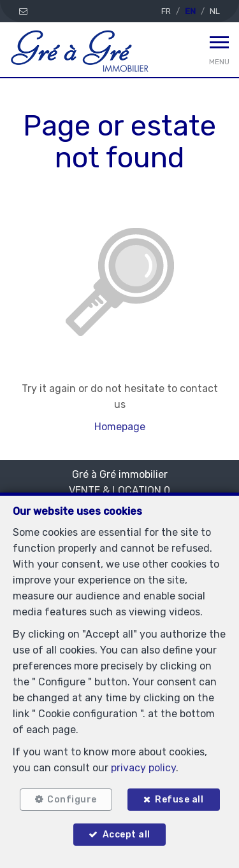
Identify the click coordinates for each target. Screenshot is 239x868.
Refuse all (179, 800)
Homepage (120, 427)
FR (166, 11)
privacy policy (143, 768)
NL (215, 11)
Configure (72, 800)
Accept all (127, 835)
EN (190, 11)
